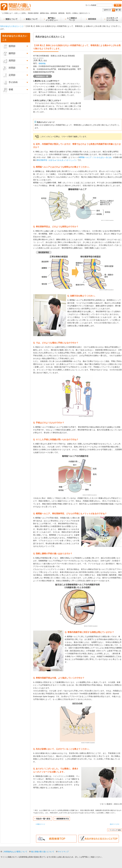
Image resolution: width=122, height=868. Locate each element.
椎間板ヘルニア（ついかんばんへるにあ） (96, 157)
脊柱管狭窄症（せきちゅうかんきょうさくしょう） (57, 160)
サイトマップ (63, 852)
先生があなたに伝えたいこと (12, 26)
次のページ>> (115, 824)
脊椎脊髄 (42, 63)
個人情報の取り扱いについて (43, 852)
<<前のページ (40, 824)
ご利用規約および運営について (15, 852)
